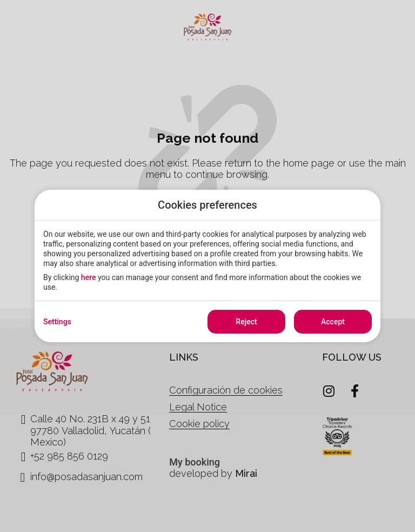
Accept (333, 322)
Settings (57, 322)
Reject (246, 322)
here (89, 277)
